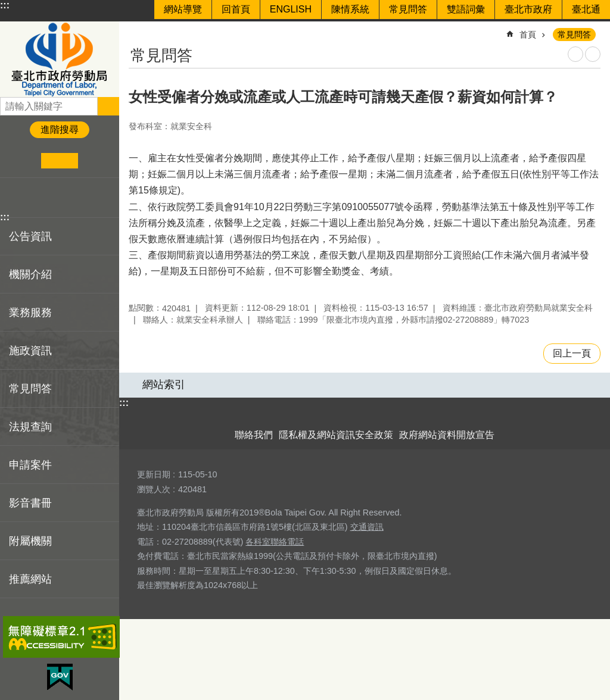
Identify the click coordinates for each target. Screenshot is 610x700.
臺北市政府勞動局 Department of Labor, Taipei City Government (60, 59)
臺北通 (586, 9)
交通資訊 (367, 527)
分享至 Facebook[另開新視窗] (14, 198)
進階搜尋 (60, 129)
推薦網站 (30, 579)
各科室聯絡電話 (275, 542)
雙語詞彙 (466, 9)
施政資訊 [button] (30, 351)
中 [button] (59, 161)
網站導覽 (183, 9)
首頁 (528, 35)
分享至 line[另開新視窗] (50, 198)
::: (5, 5)
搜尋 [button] (108, 106)
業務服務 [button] (30, 312)
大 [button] (96, 161)
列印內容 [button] (575, 54)
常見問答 (408, 9)
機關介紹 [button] (30, 274)
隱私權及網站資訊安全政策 (336, 435)
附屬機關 (30, 541)
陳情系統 (350, 9)
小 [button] (23, 161)
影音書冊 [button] (30, 503)
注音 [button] (593, 54)
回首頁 (236, 9)
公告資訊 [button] (30, 236)
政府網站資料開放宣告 (447, 435)
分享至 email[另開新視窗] (69, 198)
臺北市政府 (528, 9)
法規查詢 (30, 427)
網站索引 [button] (164, 385)
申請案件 (30, 465)
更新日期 (154, 474)
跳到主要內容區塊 (6, 6)
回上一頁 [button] (572, 353)
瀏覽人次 (154, 489)
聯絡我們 (254, 435)
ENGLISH (291, 9)
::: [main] (136, 29)
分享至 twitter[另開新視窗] (32, 198)
